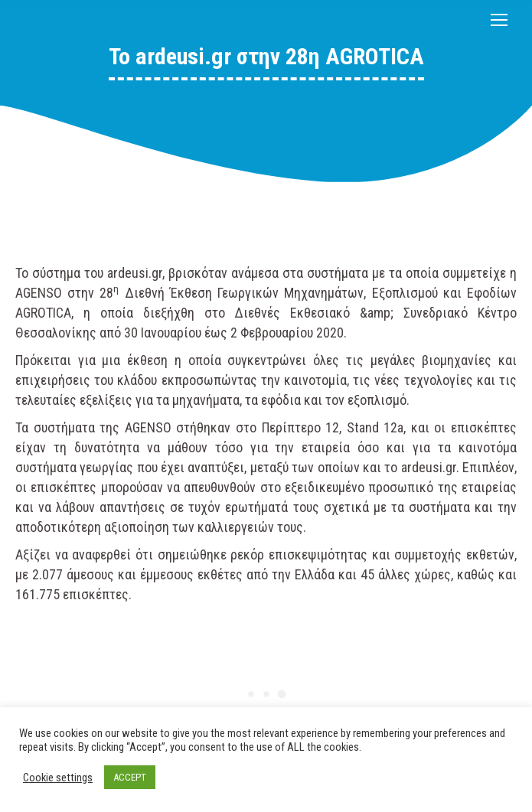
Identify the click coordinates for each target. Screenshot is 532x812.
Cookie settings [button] (58, 778)
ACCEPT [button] (130, 777)
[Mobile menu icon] (499, 20)
